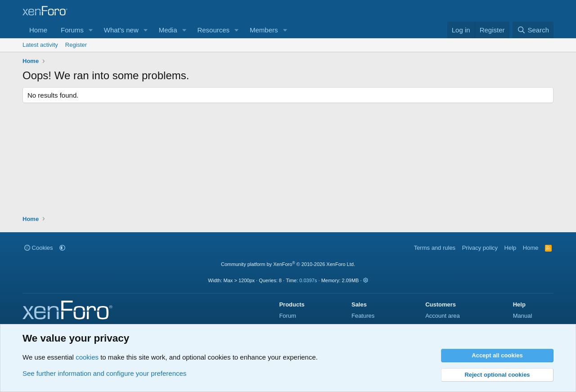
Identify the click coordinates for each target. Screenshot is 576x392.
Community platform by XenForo (288, 264)
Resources (213, 30)
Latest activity (40, 45)
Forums (72, 30)
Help (511, 248)
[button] (91, 30)
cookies (87, 357)
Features (363, 316)
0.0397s (308, 280)
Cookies (39, 248)
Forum (288, 316)
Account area (443, 316)
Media (168, 30)
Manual (523, 316)
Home (38, 30)
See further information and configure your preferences (104, 373)
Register (76, 45)
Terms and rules (435, 248)
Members (264, 30)
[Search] (533, 30)
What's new (121, 30)
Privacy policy (480, 248)
